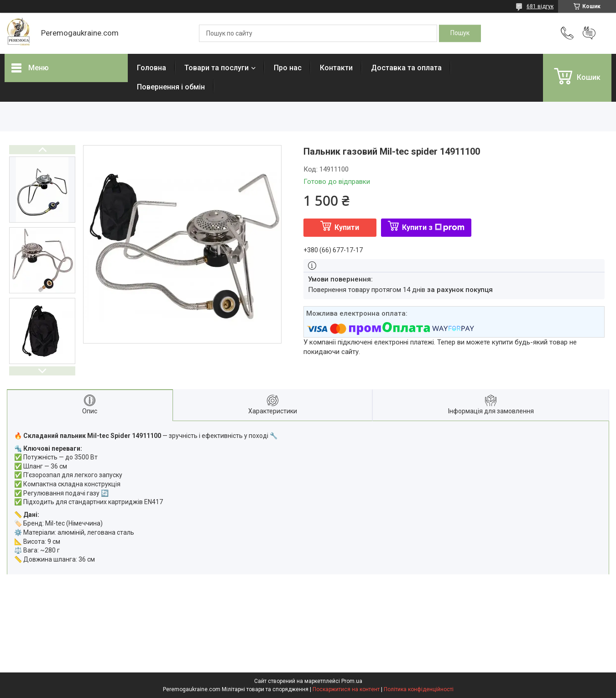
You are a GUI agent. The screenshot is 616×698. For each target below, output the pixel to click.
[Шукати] (460, 33)
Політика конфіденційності (419, 689)
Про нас (288, 68)
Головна (151, 68)
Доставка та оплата (406, 68)
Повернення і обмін (171, 87)
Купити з (433, 227)
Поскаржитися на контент (346, 689)
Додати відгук (589, 33)
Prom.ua (352, 681)
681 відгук (540, 6)
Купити (347, 227)
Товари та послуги (217, 68)
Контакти (336, 68)
